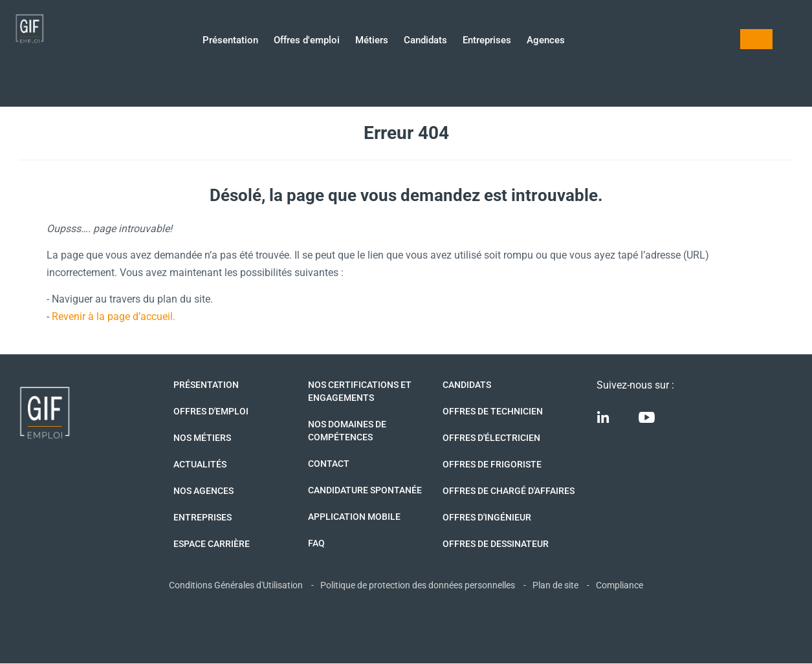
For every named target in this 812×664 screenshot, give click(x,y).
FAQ (316, 543)
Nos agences (203, 491)
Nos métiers (202, 438)
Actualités (200, 464)
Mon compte (756, 39)
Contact (329, 464)
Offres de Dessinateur (496, 544)
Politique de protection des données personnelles (418, 585)
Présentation (230, 41)
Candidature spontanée (365, 490)
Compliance (620, 585)
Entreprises (487, 41)
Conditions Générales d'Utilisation (236, 585)
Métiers (372, 41)
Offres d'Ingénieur (487, 517)
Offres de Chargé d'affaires (509, 491)
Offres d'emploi (307, 41)
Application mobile (354, 517)
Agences (546, 41)
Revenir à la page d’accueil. (114, 316)
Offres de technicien (493, 411)
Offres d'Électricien (491, 438)
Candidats (425, 41)
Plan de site (555, 585)
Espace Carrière (212, 544)
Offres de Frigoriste (492, 464)
